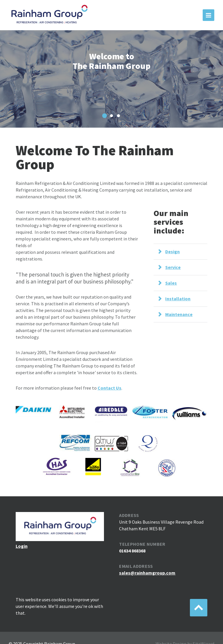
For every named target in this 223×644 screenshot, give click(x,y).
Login (22, 546)
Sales (171, 283)
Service (173, 267)
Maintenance (179, 314)
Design (172, 251)
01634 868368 (132, 551)
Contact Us (109, 388)
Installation (178, 299)
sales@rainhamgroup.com (147, 573)
